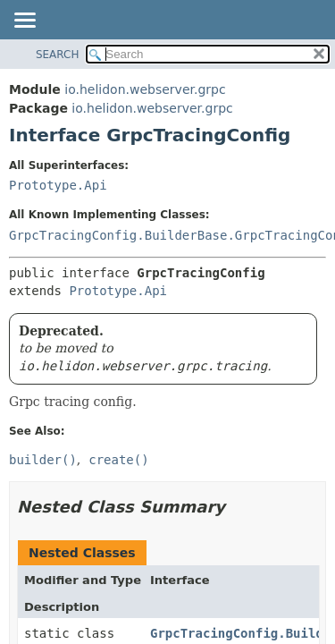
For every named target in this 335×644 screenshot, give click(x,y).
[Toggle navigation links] (24, 21)
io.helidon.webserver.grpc (145, 89)
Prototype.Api (58, 185)
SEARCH (58, 55)
